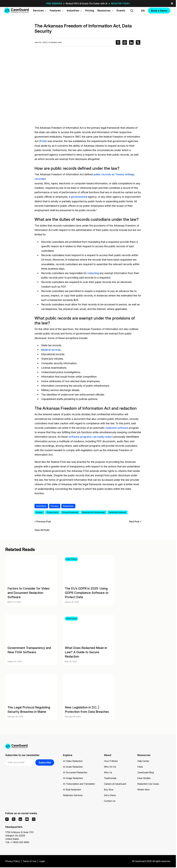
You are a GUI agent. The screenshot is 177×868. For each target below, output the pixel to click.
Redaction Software (117, 512)
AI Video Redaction (73, 761)
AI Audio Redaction (73, 767)
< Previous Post (43, 521)
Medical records (51, 350)
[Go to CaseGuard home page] (16, 11)
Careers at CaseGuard (115, 784)
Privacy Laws (52, 512)
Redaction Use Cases (148, 784)
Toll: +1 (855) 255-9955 (17, 842)
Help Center (143, 761)
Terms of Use (29, 861)
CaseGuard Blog (146, 772)
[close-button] (172, 3)
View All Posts (42, 530)
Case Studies (144, 778)
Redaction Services (73, 795)
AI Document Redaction (75, 772)
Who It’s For (110, 767)
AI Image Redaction (73, 778)
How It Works (111, 761)
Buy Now (109, 790)
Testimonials (110, 778)
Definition (41, 506)
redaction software (117, 428)
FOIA (43, 141)
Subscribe (45, 762)
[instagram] (34, 819)
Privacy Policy (13, 861)
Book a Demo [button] (159, 11)
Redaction (68, 506)
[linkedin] (20, 819)
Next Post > (135, 521)
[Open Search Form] (132, 11)
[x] (14, 819)
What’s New (143, 790)
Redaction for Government (94, 512)
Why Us (108, 772)
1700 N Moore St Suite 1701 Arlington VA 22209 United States (19, 836)
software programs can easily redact (91, 437)
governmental (79, 197)
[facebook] (7, 819)
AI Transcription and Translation (79, 784)
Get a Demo (110, 795)
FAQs (140, 767)
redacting (93, 273)
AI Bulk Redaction (72, 790)
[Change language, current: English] (140, 11)
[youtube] (27, 819)
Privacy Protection (70, 512)
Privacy (55, 506)
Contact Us (110, 801)
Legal (42, 861)
